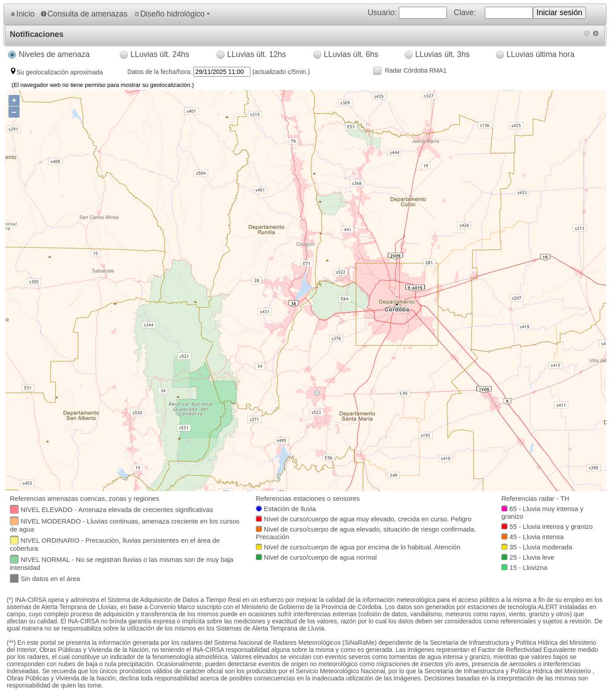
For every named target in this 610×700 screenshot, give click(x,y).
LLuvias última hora (541, 54)
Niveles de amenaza (54, 54)
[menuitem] (22, 14)
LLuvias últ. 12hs (257, 54)
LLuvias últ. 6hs (351, 54)
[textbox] (14, 509)
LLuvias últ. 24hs (160, 54)
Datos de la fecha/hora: (161, 72)
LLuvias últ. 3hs (442, 54)
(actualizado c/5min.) (280, 72)
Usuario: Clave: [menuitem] (486, 13)
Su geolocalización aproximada (60, 72)
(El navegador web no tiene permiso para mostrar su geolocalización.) (103, 85)
